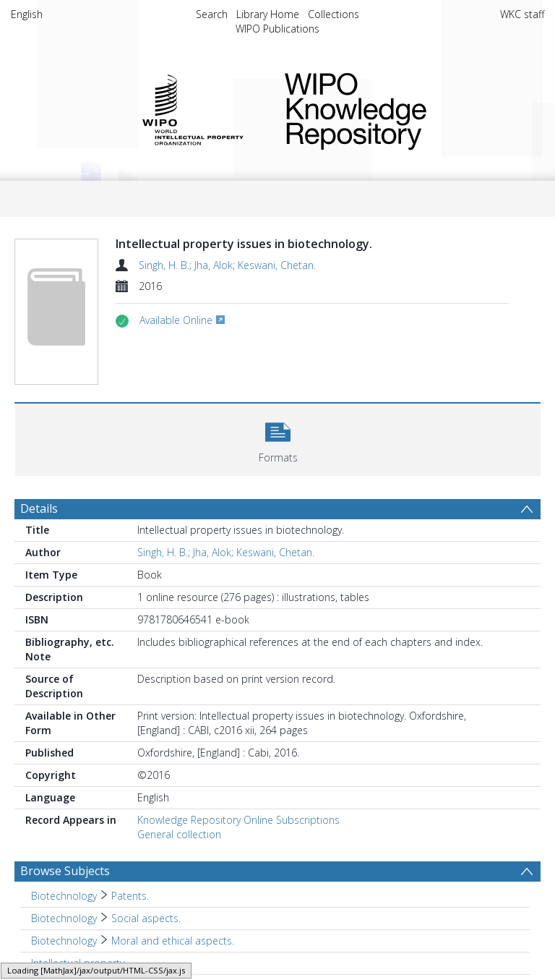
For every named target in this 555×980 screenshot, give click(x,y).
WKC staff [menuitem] (522, 14)
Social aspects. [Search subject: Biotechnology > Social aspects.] (146, 918)
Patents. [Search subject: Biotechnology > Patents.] (130, 896)
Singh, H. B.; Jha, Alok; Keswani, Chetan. (227, 265)
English (27, 14)
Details (39, 508)
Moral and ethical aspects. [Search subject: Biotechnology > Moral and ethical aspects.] (173, 941)
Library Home (268, 14)
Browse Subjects (65, 871)
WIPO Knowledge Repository (403, 108)
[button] (278, 438)
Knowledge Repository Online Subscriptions (238, 820)
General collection (179, 834)
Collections (334, 14)
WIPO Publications (277, 29)
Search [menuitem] (212, 14)
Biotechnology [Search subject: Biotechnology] (64, 896)
